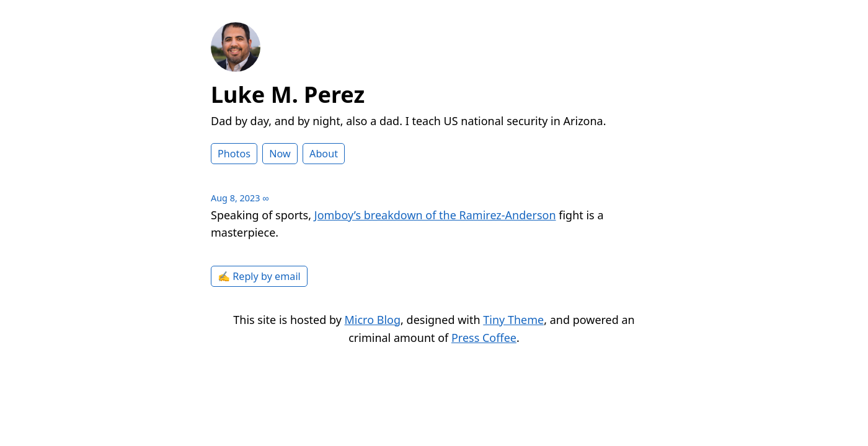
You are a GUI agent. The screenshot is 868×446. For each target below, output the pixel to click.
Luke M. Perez (288, 94)
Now (280, 154)
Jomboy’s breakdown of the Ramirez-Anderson (435, 215)
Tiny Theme (513, 320)
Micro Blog (373, 320)
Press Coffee (484, 338)
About (324, 154)
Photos (234, 154)
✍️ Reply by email (259, 276)
